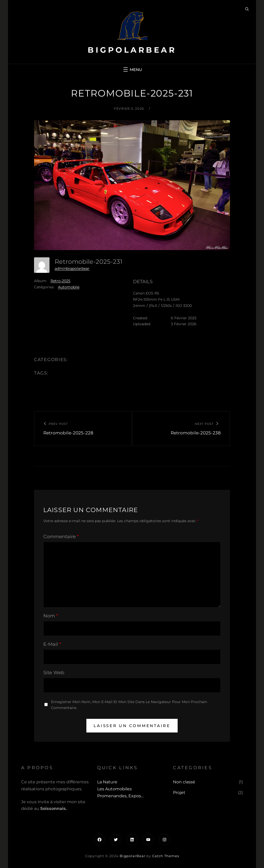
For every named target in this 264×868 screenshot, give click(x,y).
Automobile (69, 287)
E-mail (52, 644)
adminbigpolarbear (72, 268)
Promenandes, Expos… (120, 796)
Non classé (184, 782)
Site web (54, 673)
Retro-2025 (60, 281)
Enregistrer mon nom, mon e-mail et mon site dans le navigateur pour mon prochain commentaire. (129, 705)
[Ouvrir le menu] (132, 69)
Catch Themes (166, 856)
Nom (51, 616)
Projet (179, 793)
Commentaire (61, 537)
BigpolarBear (132, 50)
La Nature (107, 782)
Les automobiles (114, 789)
